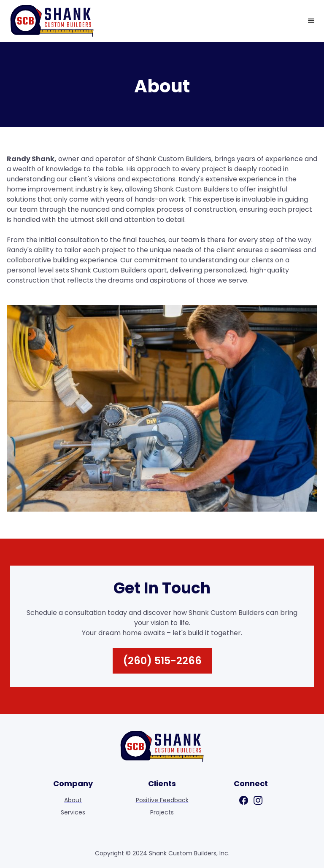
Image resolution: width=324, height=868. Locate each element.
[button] (311, 21)
